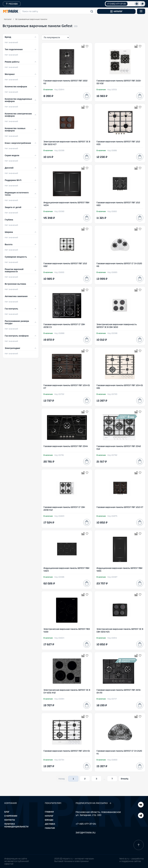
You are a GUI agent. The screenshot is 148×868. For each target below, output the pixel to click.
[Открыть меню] (141, 11)
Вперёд (125, 779)
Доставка (50, 824)
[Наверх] (139, 845)
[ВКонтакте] (141, 816)
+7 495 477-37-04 (86, 824)
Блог (7, 812)
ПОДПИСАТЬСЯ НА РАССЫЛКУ (94, 803)
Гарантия (50, 828)
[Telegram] (141, 805)
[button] (58, 11)
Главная (49, 812)
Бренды (49, 820)
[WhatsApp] (143, 4)
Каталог (8, 19)
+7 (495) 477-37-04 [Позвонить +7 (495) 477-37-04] (116, 4)
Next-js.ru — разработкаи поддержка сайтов (132, 860)
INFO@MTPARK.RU (85, 833)
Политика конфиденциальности (16, 825)
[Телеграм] (137, 4)
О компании (11, 816)
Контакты (10, 820)
